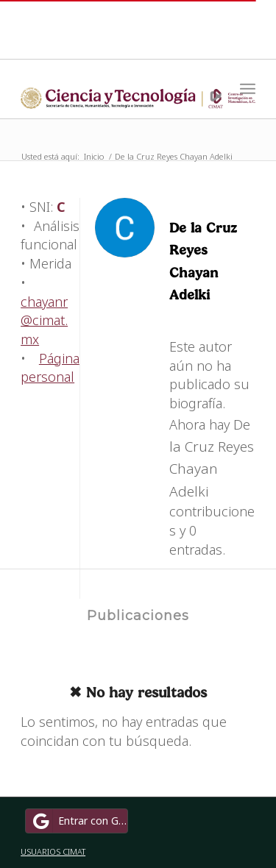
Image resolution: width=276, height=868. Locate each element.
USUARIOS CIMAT (53, 851)
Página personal (50, 368)
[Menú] (248, 89)
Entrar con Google (79, 821)
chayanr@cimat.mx (44, 320)
